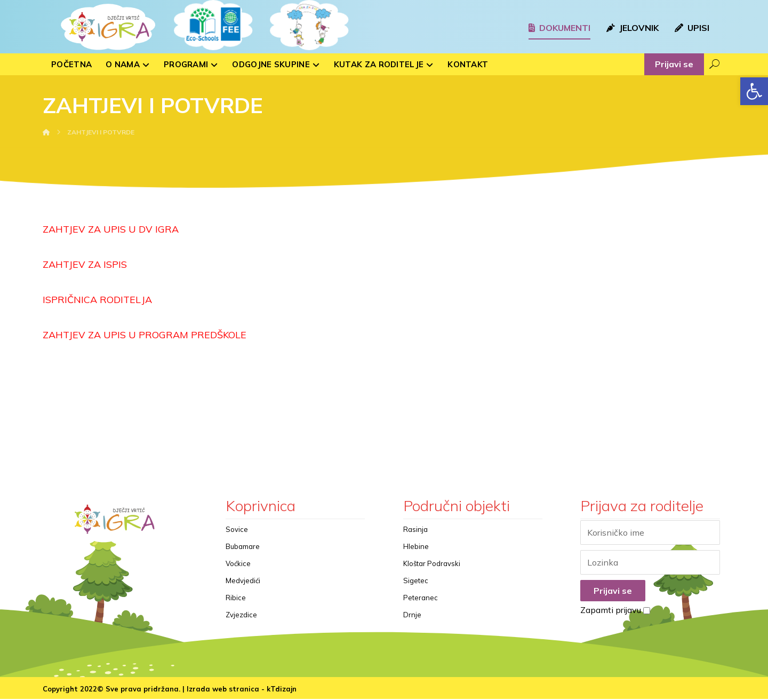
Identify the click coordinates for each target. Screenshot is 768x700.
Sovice (237, 530)
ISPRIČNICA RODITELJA (97, 300)
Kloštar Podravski (432, 564)
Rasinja (415, 530)
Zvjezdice (241, 615)
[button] (754, 91)
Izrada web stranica (223, 690)
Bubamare (243, 547)
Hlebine (416, 547)
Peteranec (421, 598)
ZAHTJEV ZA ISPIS (85, 264)
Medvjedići (243, 581)
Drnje (412, 615)
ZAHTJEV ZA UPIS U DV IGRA (111, 229)
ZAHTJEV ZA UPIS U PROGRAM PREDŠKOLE (145, 335)
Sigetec (416, 581)
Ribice (236, 598)
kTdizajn (282, 690)
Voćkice (238, 564)
